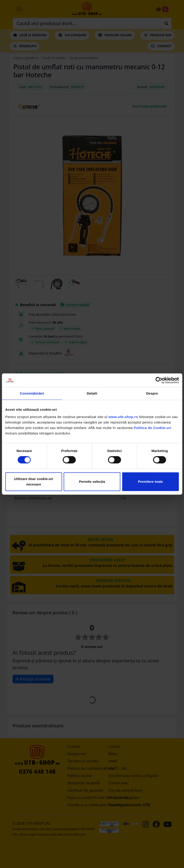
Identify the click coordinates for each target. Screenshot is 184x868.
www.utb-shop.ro (123, 417)
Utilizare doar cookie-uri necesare (34, 482)
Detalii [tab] (92, 393)
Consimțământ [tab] (32, 393)
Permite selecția (92, 482)
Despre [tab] (152, 393)
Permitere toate (150, 482)
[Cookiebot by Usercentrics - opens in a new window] (159, 380)
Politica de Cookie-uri (152, 428)
